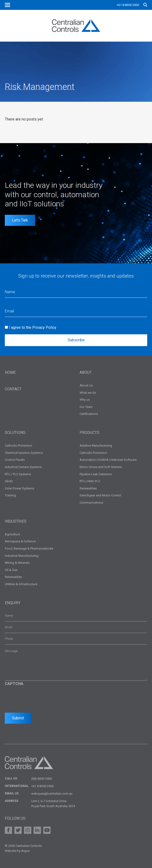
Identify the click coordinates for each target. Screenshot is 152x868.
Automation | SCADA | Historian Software (108, 460)
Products (89, 433)
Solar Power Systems (19, 488)
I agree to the (33, 327)
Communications (91, 503)
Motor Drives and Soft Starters (101, 467)
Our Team (86, 407)
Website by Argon (17, 851)
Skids (9, 481)
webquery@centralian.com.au (52, 794)
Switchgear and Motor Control (100, 495)
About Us (86, 385)
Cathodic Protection (19, 446)
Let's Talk (20, 220)
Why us (85, 400)
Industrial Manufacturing (22, 556)
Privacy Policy (44, 327)
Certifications (89, 414)
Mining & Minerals (17, 563)
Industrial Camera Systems (23, 467)
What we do (88, 393)
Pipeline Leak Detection (96, 474)
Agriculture (12, 534)
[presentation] (41, 698)
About (86, 372)
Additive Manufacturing (96, 446)
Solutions (15, 433)
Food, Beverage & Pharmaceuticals (29, 548)
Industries (16, 521)
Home (10, 372)
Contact (13, 389)
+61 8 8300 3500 (128, 5)
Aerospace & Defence (20, 541)
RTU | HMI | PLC (90, 481)
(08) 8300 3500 (41, 779)
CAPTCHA (14, 684)
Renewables (88, 488)
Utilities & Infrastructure (21, 584)
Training (10, 495)
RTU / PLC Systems (18, 474)
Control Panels (15, 460)
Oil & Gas (11, 570)
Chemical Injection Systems (24, 453)
